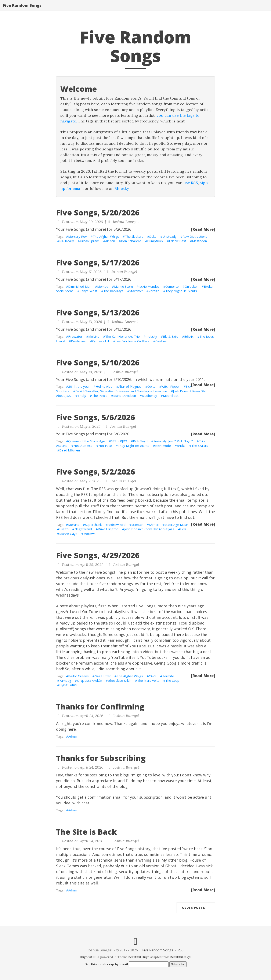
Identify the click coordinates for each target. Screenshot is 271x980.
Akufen (110, 241)
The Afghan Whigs (106, 236)
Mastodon (199, 241)
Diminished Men (80, 286)
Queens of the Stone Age (87, 441)
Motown (89, 534)
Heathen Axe (83, 446)
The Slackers (134, 236)
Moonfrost (171, 396)
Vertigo (154, 291)
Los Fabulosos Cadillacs (132, 341)
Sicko (153, 236)
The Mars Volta (148, 680)
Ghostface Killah (120, 680)
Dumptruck (155, 241)
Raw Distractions (195, 236)
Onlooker (191, 286)
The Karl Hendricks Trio (122, 336)
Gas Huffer (103, 676)
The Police (100, 396)
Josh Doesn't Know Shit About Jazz (149, 529)
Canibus (161, 341)
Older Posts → (196, 908)
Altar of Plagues (130, 386)
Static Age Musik (176, 525)
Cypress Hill (101, 341)
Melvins (94, 336)
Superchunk (93, 525)
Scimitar (137, 525)
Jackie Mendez (149, 286)
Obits (151, 386)
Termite (168, 676)
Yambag (65, 680)
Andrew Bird (117, 525)
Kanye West (88, 291)
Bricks (181, 446)
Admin (73, 736)
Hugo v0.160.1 (90, 957)
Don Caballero (131, 241)
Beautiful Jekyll (181, 957)
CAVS (153, 676)
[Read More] (203, 229)
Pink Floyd (140, 441)
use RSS (191, 183)
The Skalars (200, 446)
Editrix (189, 336)
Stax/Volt (136, 291)
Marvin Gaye (68, 534)
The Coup (172, 680)
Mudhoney (149, 396)
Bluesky (122, 188)
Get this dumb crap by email (106, 964)
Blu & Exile (171, 336)
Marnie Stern (123, 286)
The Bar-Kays (113, 291)
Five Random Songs (22, 10)
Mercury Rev (77, 236)
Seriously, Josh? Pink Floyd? (173, 441)
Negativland (83, 529)
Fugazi (64, 529)
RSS (181, 950)
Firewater (75, 336)
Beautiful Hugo (139, 957)
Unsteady (169, 236)
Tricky (82, 396)
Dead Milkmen (70, 450)
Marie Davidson (125, 396)
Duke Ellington (108, 529)
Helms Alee (104, 386)
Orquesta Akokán (90, 680)
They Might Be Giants (181, 291)
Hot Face (105, 446)
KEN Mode (163, 446)
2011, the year (79, 386)
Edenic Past (178, 241)
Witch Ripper (171, 386)
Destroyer (79, 341)
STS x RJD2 (119, 441)
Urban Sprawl (90, 241)
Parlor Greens (78, 676)
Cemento (172, 286)
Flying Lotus (68, 685)
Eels (183, 529)
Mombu (103, 286)
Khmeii (154, 525)
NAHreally (67, 241)
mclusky (151, 336)
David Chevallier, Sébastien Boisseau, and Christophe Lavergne (121, 391)
